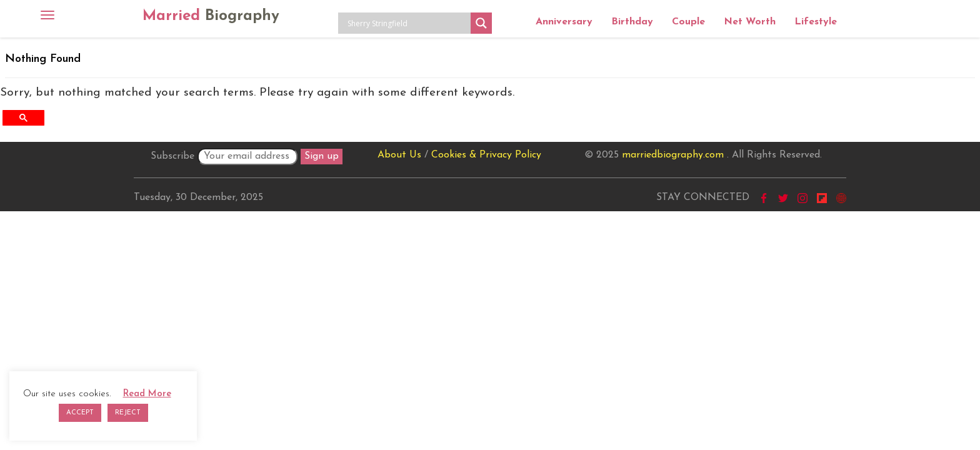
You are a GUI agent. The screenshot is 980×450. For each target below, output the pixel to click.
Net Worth (750, 22)
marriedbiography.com (673, 155)
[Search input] (407, 23)
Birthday (632, 22)
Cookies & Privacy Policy (486, 155)
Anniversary (564, 22)
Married (211, 16)
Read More (147, 394)
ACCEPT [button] (80, 413)
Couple (688, 22)
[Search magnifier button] (481, 23)
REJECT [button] (128, 413)
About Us (399, 155)
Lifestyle (816, 22)
